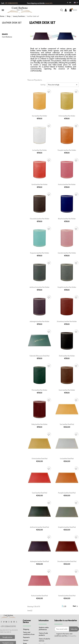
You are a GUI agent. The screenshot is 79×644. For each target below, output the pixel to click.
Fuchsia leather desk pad (39, 596)
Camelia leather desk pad (67, 596)
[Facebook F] (1, 622)
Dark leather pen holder (67, 356)
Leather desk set (12, 23)
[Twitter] (4, 622)
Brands (5, 34)
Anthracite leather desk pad (39, 527)
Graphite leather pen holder (67, 287)
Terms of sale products (43, 634)
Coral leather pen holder (39, 184)
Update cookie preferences (44, 628)
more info (49, 3)
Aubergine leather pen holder (39, 321)
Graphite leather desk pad (67, 527)
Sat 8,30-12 (8, 632)
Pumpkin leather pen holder (67, 150)
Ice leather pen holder (39, 150)
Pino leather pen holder (39, 390)
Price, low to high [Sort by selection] (63, 85)
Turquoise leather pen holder (39, 253)
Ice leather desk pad (67, 458)
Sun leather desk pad (67, 424)
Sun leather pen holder (39, 116)
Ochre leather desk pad (39, 458)
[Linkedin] (14, 622)
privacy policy (72, 636)
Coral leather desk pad (39, 493)
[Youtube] (6, 622)
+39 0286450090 (11, 3)
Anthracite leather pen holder (39, 287)
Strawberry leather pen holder (67, 321)
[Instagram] (9, 622)
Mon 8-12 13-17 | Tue (6, 630)
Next (76, 606)
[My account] (66, 10)
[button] (3, 10)
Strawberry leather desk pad (67, 561)
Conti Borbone (7, 37)
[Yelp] (16, 622)
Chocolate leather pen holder (39, 219)
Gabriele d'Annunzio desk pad (39, 356)
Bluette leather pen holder (67, 219)
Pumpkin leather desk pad (67, 493)
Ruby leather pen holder (39, 424)
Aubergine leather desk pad (39, 561)
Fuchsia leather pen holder (67, 184)
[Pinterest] (11, 622)
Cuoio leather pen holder (67, 390)
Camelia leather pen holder (67, 253)
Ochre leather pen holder (67, 116)
